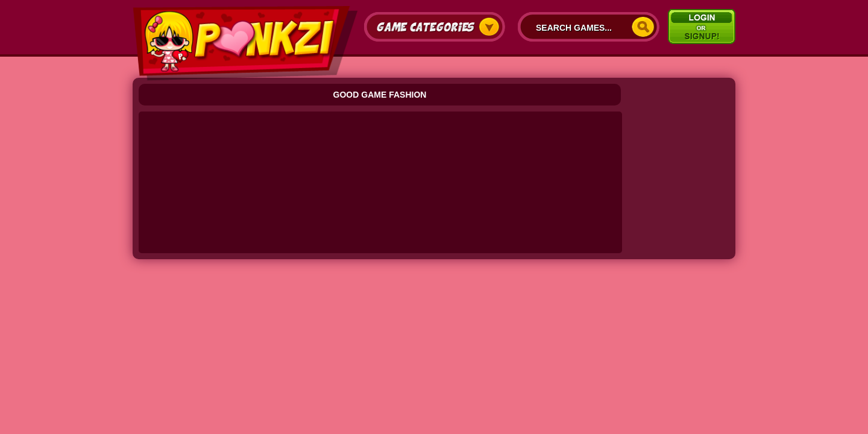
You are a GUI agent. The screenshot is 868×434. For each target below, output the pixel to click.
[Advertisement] (382, 145)
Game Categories (435, 27)
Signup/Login (702, 27)
